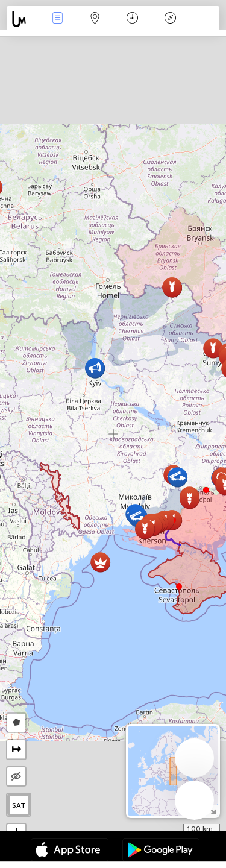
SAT (19, 805)
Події (57, 19)
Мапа (95, 19)
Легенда (170, 19)
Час (132, 19)
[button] (206, 490)
